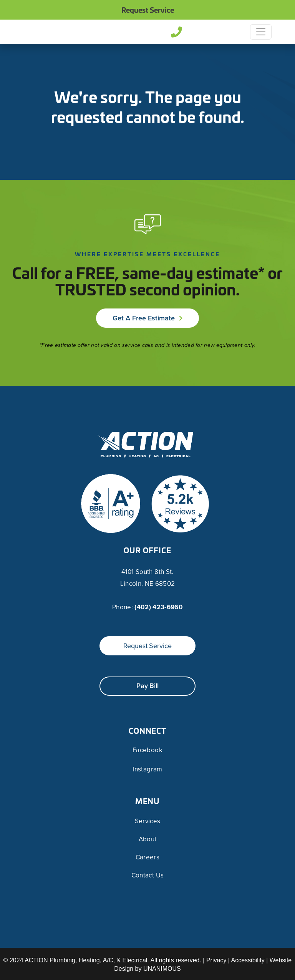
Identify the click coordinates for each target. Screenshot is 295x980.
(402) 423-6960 (159, 607)
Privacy (216, 960)
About (148, 839)
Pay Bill (148, 686)
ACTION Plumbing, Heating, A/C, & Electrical (86, 960)
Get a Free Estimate (144, 318)
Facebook (147, 750)
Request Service (148, 10)
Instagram (147, 769)
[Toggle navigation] (261, 32)
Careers (147, 857)
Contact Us (147, 875)
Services (148, 821)
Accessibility (248, 960)
